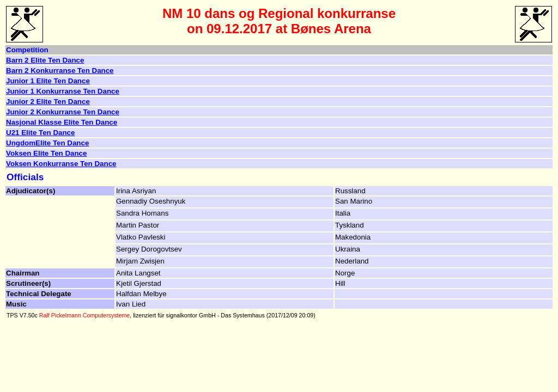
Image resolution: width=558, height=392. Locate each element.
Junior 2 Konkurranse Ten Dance (63, 112)
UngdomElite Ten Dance (47, 143)
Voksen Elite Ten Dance (46, 153)
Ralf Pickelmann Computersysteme (84, 315)
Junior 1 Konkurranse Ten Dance (63, 91)
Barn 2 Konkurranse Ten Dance (60, 71)
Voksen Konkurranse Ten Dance (61, 164)
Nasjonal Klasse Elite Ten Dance (62, 122)
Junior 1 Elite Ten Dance (48, 81)
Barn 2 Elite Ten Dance (45, 60)
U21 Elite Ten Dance (40, 133)
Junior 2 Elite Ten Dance (48, 102)
